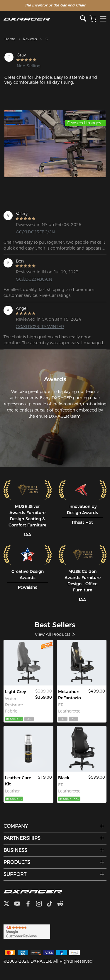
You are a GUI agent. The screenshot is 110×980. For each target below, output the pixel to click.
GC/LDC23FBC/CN (34, 279)
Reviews (30, 39)
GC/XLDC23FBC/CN (35, 232)
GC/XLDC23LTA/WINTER (39, 327)
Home (10, 39)
